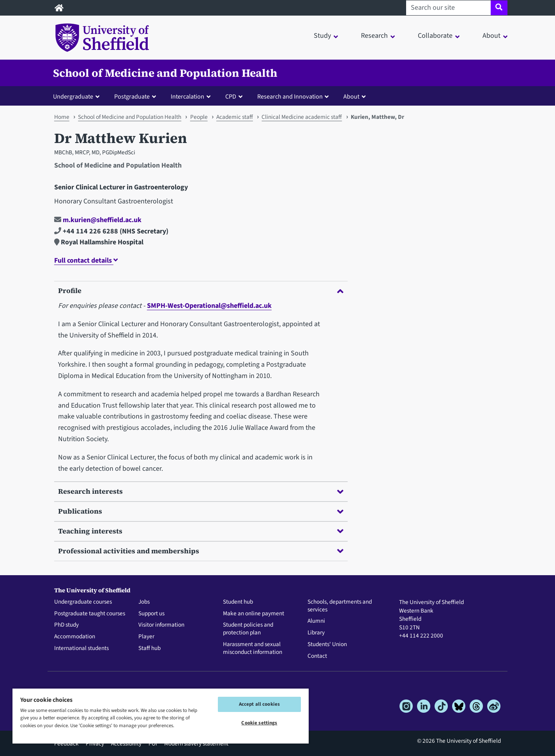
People (199, 117)
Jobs (144, 602)
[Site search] (499, 8)
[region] (161, 716)
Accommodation (75, 637)
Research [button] (374, 36)
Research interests (201, 491)
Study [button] (322, 36)
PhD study (66, 625)
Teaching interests (201, 531)
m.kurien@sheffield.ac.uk (98, 220)
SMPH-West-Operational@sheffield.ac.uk (209, 306)
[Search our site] (448, 8)
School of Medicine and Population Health (165, 73)
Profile (201, 291)
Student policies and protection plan (248, 629)
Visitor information (161, 625)
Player (146, 637)
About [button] (491, 36)
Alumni (316, 621)
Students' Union (327, 645)
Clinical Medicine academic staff (302, 117)
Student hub (238, 602)
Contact (317, 656)
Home (62, 117)
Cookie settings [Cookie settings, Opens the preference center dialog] (259, 723)
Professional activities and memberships (201, 551)
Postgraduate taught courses (90, 614)
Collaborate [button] (435, 36)
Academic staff (235, 117)
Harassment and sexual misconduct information (253, 648)
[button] (78, 96)
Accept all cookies (259, 704)
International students (81, 648)
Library (316, 633)
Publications (201, 511)
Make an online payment (254, 614)
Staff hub (149, 648)
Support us (151, 614)
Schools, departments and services (340, 606)
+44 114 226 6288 (86, 231)
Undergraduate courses (83, 602)
